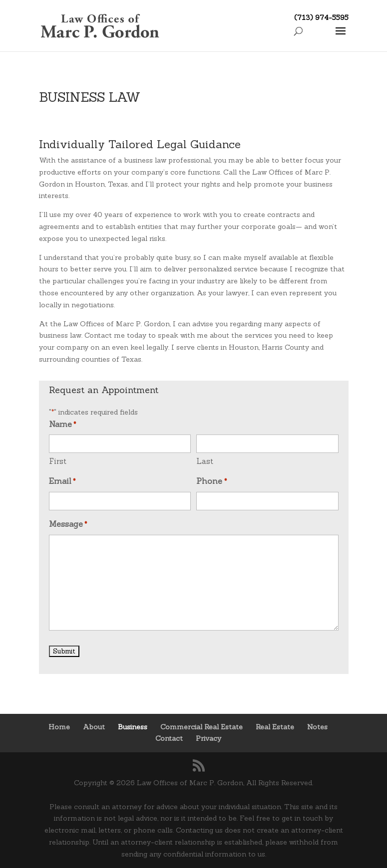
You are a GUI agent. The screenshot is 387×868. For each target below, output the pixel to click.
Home (59, 727)
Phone (211, 482)
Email (62, 482)
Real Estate (275, 727)
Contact (169, 738)
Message (68, 525)
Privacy (208, 738)
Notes (317, 727)
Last (205, 461)
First (58, 461)
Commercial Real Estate (201, 727)
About (94, 727)
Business (133, 727)
